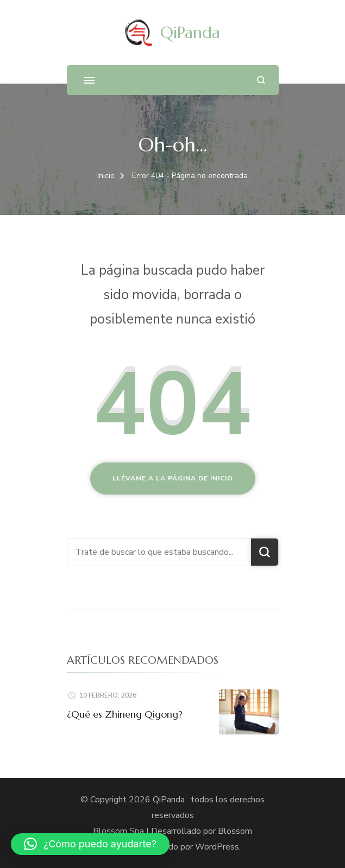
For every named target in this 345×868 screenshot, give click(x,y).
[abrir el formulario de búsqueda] (261, 80)
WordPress (217, 847)
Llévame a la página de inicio (173, 478)
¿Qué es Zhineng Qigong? (125, 714)
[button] (90, 844)
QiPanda (190, 32)
